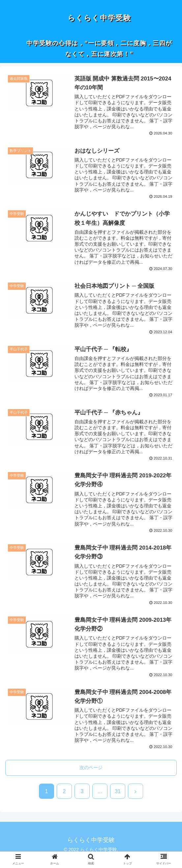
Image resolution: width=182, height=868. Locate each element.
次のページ (91, 767)
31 (118, 791)
